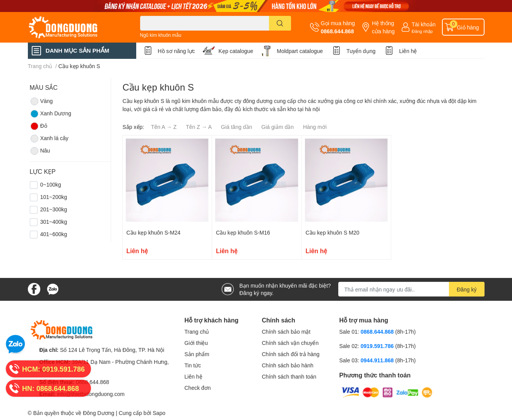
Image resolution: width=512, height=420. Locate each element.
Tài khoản (424, 24)
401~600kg (54, 234)
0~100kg (51, 184)
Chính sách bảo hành (288, 365)
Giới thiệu (196, 343)
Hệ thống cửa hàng (383, 27)
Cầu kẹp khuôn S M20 (333, 232)
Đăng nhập (422, 31)
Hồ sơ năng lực (176, 51)
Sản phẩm (197, 354)
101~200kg (54, 197)
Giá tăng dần (236, 127)
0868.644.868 (337, 31)
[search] (280, 23)
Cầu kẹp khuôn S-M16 (243, 232)
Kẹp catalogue (236, 51)
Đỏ (39, 126)
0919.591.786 (378, 346)
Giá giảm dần (277, 127)
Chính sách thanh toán (289, 376)
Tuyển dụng (361, 51)
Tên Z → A (199, 127)
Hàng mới (315, 127)
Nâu (40, 151)
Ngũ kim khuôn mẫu (161, 35)
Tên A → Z (164, 127)
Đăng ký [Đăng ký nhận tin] (467, 289)
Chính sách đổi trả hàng (291, 354)
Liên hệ (408, 51)
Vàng (41, 101)
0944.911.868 (378, 360)
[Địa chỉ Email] (411, 289)
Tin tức (193, 365)
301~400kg (54, 222)
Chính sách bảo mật (286, 332)
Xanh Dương (51, 114)
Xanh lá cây (49, 139)
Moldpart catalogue (300, 51)
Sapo (159, 413)
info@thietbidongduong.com (91, 394)
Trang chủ (197, 332)
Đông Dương (98, 413)
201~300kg (54, 209)
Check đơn (198, 388)
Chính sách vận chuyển (290, 343)
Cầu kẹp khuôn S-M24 (154, 232)
